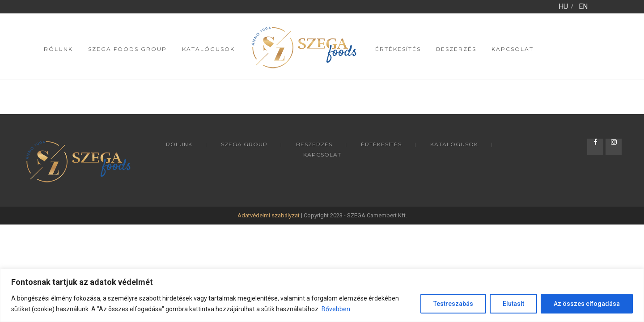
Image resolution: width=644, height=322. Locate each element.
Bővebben (336, 309)
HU (563, 6)
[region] (322, 295)
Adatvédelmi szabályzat (269, 215)
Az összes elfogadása (587, 304)
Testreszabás (453, 304)
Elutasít (513, 304)
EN (583, 6)
